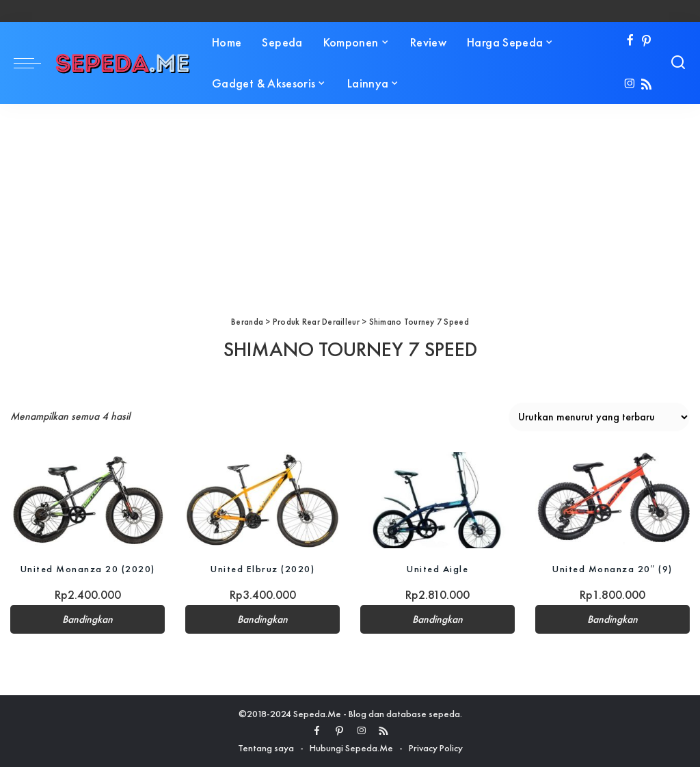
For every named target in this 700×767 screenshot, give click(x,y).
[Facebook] (630, 41)
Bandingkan (87, 619)
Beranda (247, 322)
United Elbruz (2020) (262, 569)
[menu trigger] (34, 63)
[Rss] (646, 85)
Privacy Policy (436, 748)
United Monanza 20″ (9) (612, 569)
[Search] (678, 63)
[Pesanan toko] (599, 417)
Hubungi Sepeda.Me (351, 748)
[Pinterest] (646, 41)
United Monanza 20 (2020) (88, 569)
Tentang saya (266, 748)
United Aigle (437, 569)
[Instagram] (630, 85)
